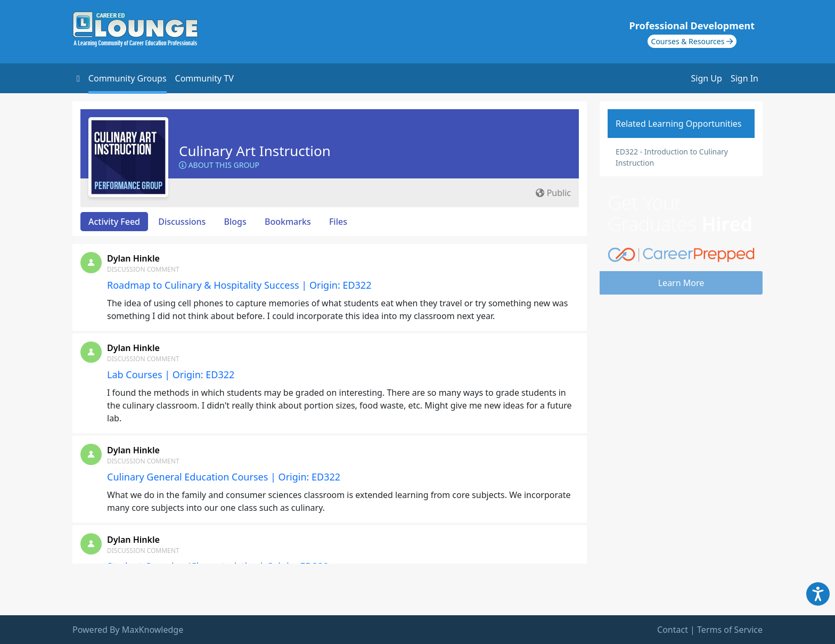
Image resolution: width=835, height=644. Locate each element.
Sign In (744, 78)
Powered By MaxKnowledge (128, 630)
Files (338, 222)
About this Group (219, 165)
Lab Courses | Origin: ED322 (171, 374)
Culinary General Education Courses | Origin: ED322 (224, 477)
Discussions (182, 222)
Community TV (204, 78)
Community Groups (128, 78)
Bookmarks (288, 222)
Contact (673, 630)
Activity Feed (114, 222)
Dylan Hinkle (133, 258)
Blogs (235, 222)
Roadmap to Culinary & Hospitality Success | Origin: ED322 (239, 285)
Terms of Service (730, 630)
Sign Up (707, 78)
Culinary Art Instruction (255, 151)
